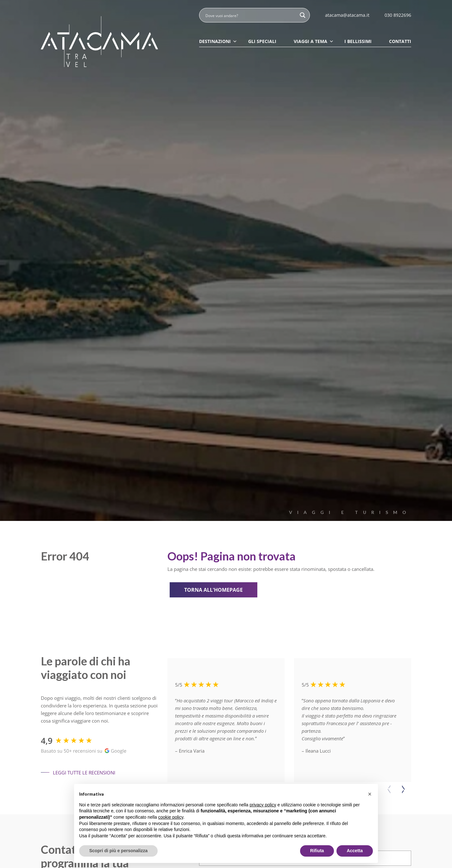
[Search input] (250, 15)
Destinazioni (218, 41)
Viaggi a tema (314, 41)
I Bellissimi (358, 41)
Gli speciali (262, 41)
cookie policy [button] (171, 817)
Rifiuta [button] (317, 851)
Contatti (400, 41)
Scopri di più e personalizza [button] (118, 851)
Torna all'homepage (214, 590)
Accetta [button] (355, 851)
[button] (403, 789)
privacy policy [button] (263, 805)
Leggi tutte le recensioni (78, 773)
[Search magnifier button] (303, 15)
